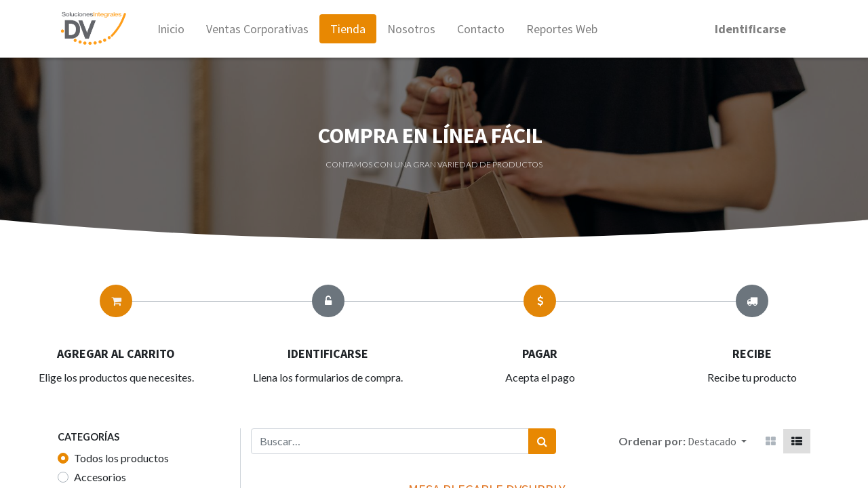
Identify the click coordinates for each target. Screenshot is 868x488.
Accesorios (100, 477)
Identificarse (748, 29)
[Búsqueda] (542, 441)
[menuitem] (174, 29)
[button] (717, 441)
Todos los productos (121, 458)
